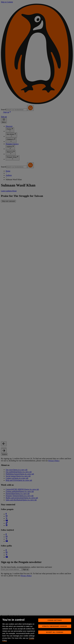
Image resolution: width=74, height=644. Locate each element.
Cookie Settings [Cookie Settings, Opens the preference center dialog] (55, 620)
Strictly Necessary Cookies (55, 626)
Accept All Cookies (55, 632)
